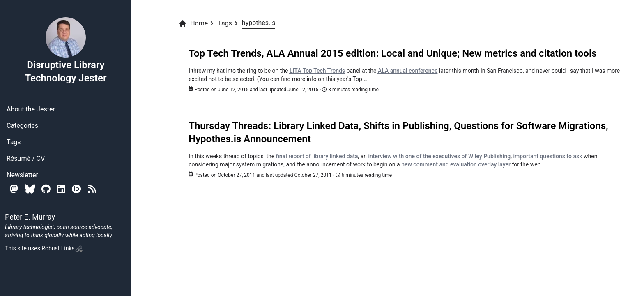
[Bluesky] (30, 189)
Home (193, 23)
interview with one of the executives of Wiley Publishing (439, 156)
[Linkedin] (61, 189)
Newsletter (22, 175)
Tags (14, 142)
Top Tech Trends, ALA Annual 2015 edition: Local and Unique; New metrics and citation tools (392, 53)
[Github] (46, 189)
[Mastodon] (14, 189)
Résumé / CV (26, 158)
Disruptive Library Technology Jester (66, 50)
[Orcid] (77, 189)
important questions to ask (547, 156)
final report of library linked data (317, 156)
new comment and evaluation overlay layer (456, 164)
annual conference (408, 71)
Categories (22, 126)
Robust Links (62, 248)
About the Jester (31, 109)
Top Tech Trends (317, 71)
